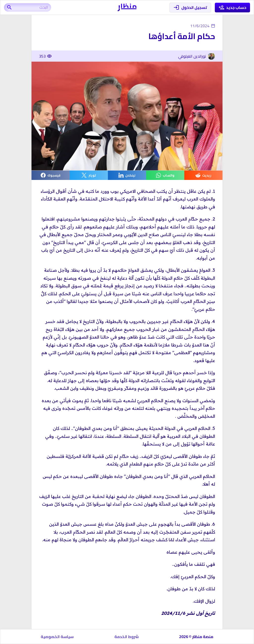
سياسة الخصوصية (57, 637)
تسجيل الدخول (190, 8)
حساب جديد (233, 8)
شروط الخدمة (127, 637)
